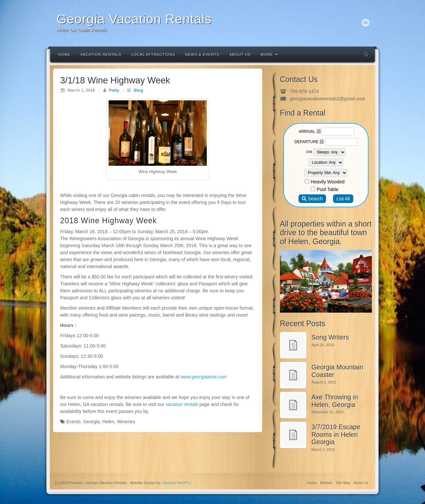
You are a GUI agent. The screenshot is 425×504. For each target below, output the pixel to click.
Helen (108, 422)
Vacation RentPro (176, 483)
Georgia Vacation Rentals (134, 19)
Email (366, 23)
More (269, 54)
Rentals (326, 483)
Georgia (91, 422)
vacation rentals (182, 404)
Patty (114, 90)
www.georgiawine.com (204, 377)
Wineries (126, 422)
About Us (240, 54)
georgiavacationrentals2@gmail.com (328, 99)
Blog (138, 90)
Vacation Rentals (101, 54)
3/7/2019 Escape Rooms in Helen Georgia (336, 434)
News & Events (202, 54)
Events (74, 422)
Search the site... (366, 54)
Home (64, 54)
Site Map (343, 483)
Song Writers (330, 337)
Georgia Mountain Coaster (337, 371)
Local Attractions (153, 54)
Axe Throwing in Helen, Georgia (335, 401)
